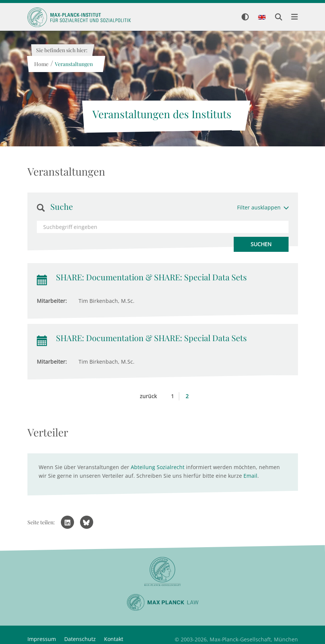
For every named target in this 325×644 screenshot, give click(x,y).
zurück (148, 396)
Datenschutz (80, 639)
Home (41, 64)
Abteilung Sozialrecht (158, 467)
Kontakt (114, 639)
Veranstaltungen (74, 64)
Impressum (42, 639)
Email (250, 476)
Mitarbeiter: (52, 301)
